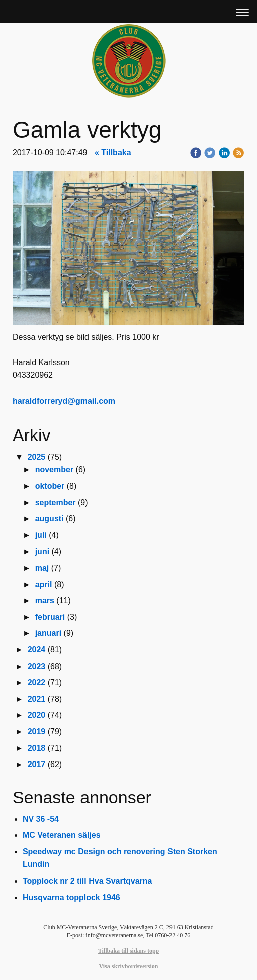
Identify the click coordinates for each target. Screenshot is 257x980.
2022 (37, 682)
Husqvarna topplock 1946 (71, 897)
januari (48, 633)
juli (41, 535)
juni (42, 551)
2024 (37, 650)
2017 (37, 764)
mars (45, 601)
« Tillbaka (113, 152)
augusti (50, 519)
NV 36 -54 (41, 819)
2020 (37, 715)
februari (50, 617)
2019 (37, 732)
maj (42, 568)
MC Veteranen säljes (62, 835)
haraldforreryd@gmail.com (64, 401)
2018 (37, 748)
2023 (37, 666)
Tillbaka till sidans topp (129, 951)
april (44, 584)
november (54, 469)
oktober (50, 486)
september (56, 503)
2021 (37, 699)
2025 (37, 457)
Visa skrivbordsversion (129, 966)
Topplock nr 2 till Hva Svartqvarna (88, 881)
